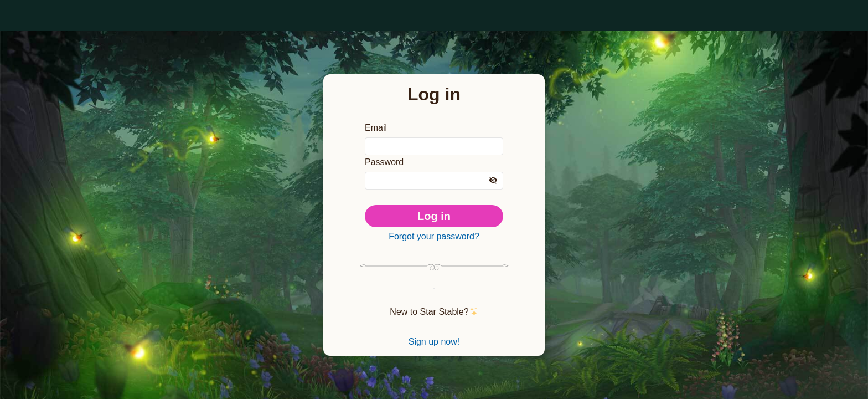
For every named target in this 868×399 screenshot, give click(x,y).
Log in (434, 215)
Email (376, 124)
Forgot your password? (434, 237)
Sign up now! (434, 346)
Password (386, 160)
